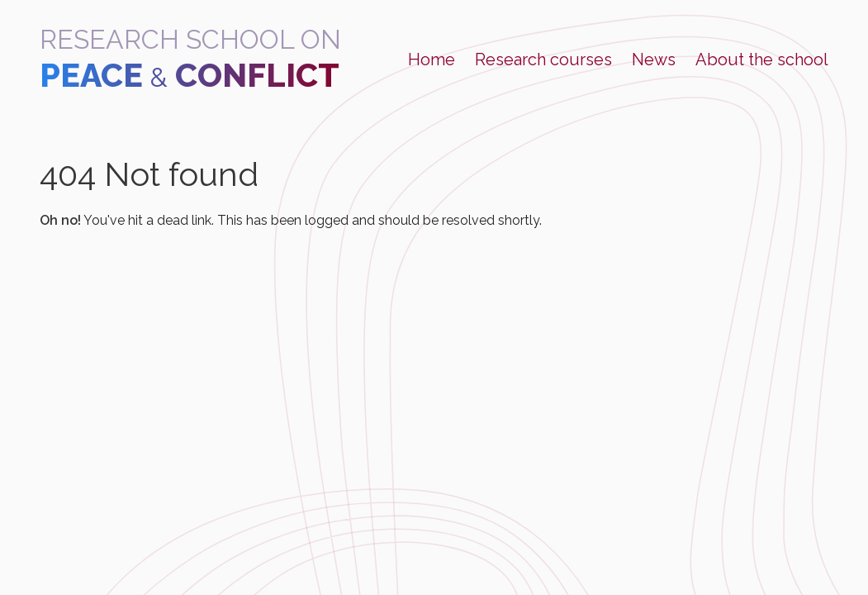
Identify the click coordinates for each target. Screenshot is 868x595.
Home (432, 59)
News (654, 59)
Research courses (543, 59)
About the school (762, 59)
